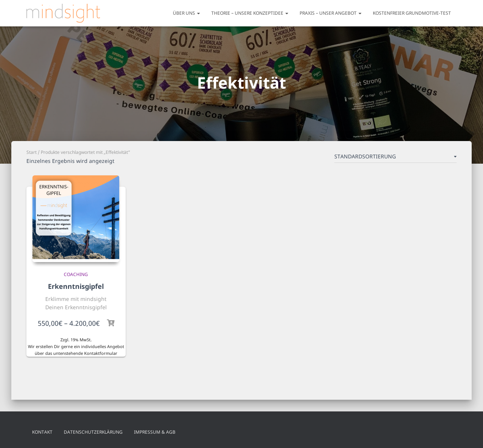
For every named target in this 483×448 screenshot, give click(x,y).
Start (32, 152)
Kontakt (42, 432)
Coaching (76, 274)
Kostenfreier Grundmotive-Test (412, 13)
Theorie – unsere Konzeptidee (250, 13)
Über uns (186, 13)
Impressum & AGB (155, 432)
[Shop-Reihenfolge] (395, 158)
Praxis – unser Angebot (331, 13)
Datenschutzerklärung (93, 432)
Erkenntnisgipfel (76, 286)
